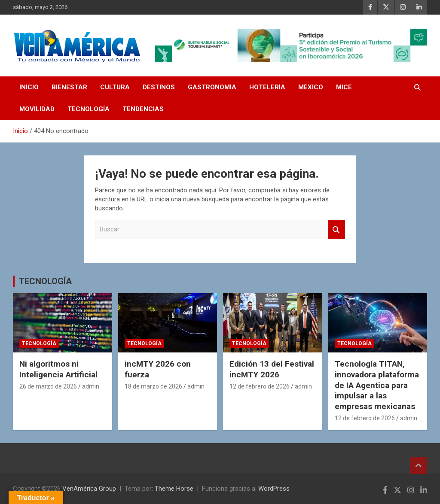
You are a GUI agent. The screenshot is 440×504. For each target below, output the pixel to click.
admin (91, 386)
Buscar (336, 229)
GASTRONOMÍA (212, 87)
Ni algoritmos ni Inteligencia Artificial (58, 369)
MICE (344, 87)
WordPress (274, 489)
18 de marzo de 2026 (153, 386)
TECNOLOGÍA (89, 109)
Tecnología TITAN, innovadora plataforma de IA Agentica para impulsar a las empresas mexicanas (377, 385)
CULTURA (115, 87)
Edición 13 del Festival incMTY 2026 (272, 369)
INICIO (29, 87)
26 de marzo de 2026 (48, 386)
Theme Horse (174, 489)
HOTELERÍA (267, 87)
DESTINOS (159, 87)
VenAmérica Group (89, 489)
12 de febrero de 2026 (260, 386)
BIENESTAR (69, 87)
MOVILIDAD (37, 109)
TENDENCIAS (143, 109)
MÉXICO (311, 87)
